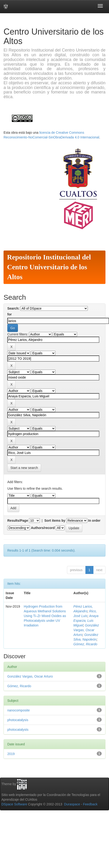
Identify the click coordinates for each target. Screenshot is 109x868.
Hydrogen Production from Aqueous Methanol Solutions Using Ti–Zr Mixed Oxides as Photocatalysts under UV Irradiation (45, 616)
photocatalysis (18, 720)
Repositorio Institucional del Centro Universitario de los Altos (49, 267)
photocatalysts (18, 730)
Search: (13, 308)
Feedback (90, 804)
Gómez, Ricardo (85, 644)
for (10, 314)
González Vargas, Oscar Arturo (86, 630)
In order (94, 521)
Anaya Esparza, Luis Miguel (86, 621)
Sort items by (55, 521)
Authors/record (43, 528)
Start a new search (24, 468)
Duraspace (72, 804)
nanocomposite (19, 710)
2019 (11, 754)
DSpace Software (14, 804)
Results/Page (18, 521)
